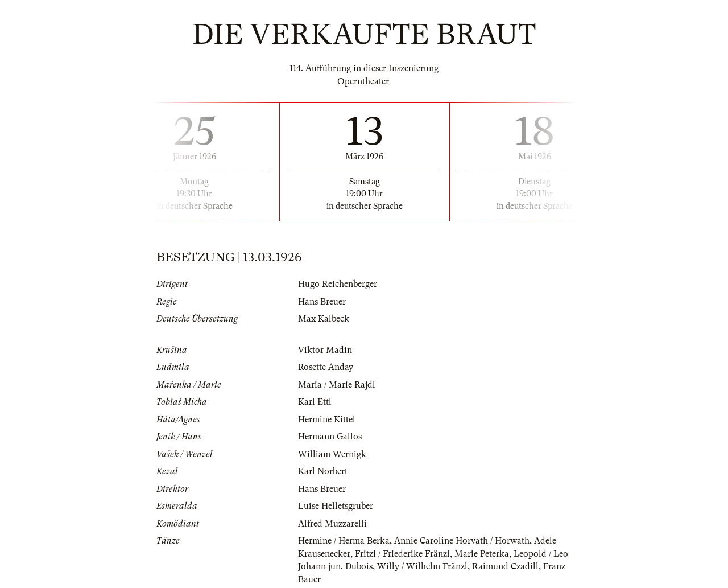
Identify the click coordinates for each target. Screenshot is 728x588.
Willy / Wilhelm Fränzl (422, 566)
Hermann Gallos (330, 437)
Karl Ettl (315, 402)
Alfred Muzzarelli (332, 524)
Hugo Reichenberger (338, 284)
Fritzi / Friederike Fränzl (402, 554)
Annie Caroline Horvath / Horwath (462, 541)
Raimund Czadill (505, 566)
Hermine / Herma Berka (344, 541)
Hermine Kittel (327, 420)
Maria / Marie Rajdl (337, 385)
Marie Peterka (482, 554)
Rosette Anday (326, 367)
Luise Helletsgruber (336, 506)
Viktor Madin (325, 350)
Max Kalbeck (324, 319)
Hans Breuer (322, 302)
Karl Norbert (323, 471)
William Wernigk (332, 454)
